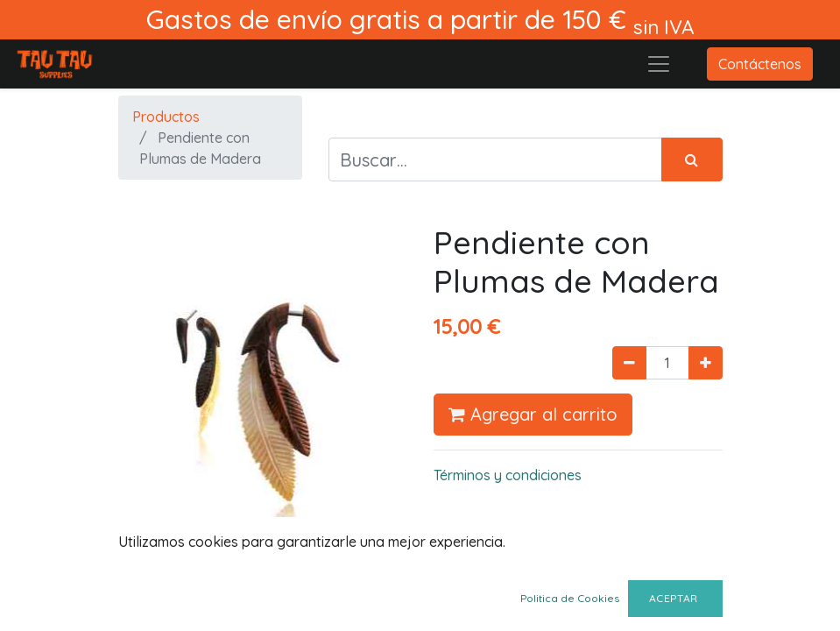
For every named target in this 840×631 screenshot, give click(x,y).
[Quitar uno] (629, 363)
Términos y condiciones (508, 475)
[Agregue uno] (706, 363)
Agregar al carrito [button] (533, 414)
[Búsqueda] (692, 160)
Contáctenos (760, 64)
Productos (166, 117)
